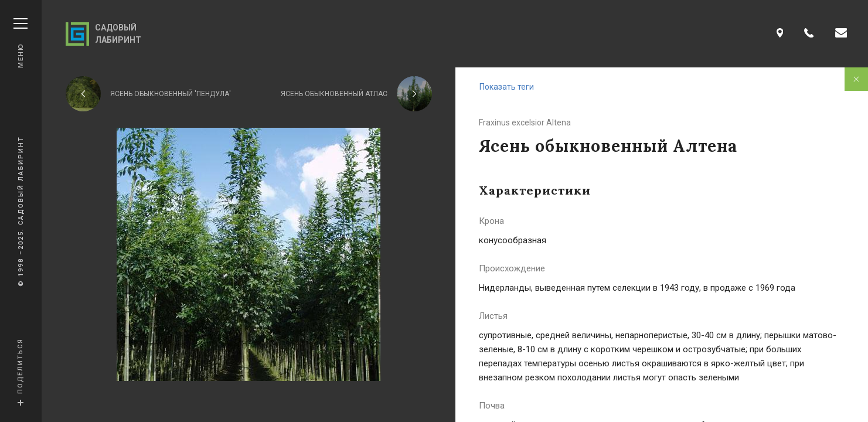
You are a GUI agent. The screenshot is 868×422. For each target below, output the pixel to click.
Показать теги (507, 87)
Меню (21, 43)
